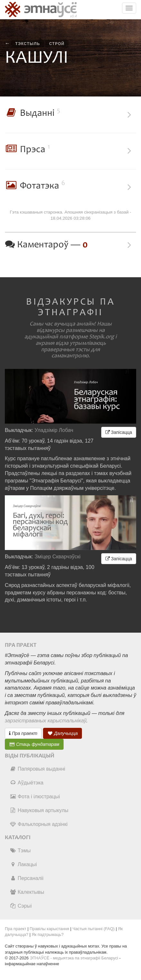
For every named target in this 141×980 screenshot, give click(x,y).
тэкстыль (27, 44)
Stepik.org (101, 337)
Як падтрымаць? (48, 934)
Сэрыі (21, 906)
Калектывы (27, 892)
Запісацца (119, 432)
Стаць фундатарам (34, 744)
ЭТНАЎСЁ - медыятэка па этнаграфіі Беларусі (74, 958)
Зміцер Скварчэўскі (58, 557)
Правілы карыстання (49, 929)
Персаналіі (26, 878)
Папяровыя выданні (37, 769)
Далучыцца (63, 733)
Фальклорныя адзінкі (39, 824)
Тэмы (20, 851)
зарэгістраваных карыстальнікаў (45, 721)
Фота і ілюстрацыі (35, 797)
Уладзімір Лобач (54, 430)
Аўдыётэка (26, 783)
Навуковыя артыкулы (39, 810)
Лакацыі (23, 864)
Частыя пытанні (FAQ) (94, 929)
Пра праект (23, 733)
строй (57, 44)
